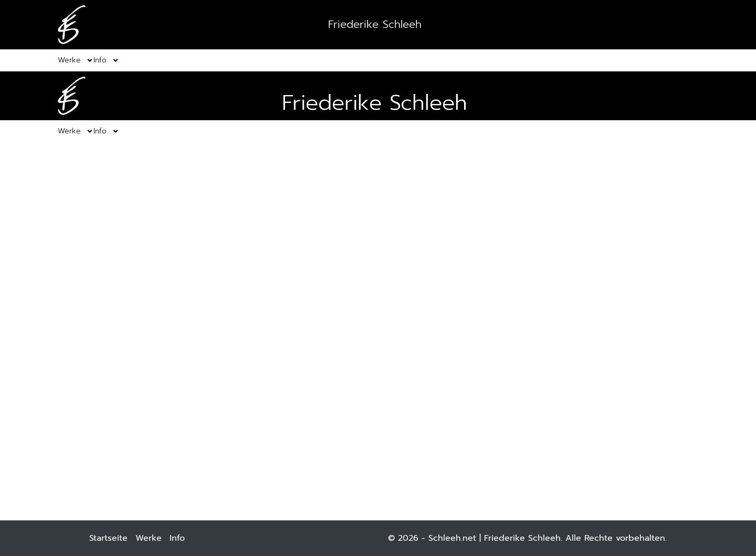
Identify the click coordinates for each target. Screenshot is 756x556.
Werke (149, 538)
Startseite (108, 538)
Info (177, 538)
